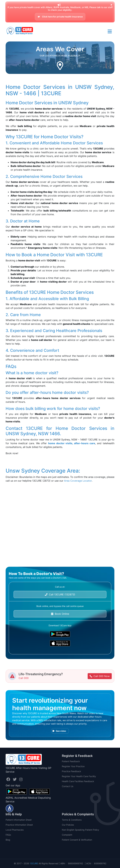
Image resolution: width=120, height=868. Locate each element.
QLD (8, 850)
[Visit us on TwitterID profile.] (15, 779)
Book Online (60, 614)
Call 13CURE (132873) (60, 594)
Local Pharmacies (15, 830)
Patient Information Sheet (19, 820)
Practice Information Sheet (19, 825)
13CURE (34, 863)
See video (59, 731)
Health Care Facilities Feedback (78, 781)
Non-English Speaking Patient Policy (80, 830)
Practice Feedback (71, 771)
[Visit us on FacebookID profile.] (9, 779)
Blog (8, 840)
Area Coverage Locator (78, 481)
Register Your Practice (73, 766)
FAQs (8, 835)
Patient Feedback (71, 761)
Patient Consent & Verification (77, 840)
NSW (8, 845)
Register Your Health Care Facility (79, 776)
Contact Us (68, 786)
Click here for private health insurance (60, 17)
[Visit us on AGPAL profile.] (10, 808)
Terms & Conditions (72, 820)
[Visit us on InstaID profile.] (21, 779)
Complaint (67, 835)
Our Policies (68, 825)
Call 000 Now (100, 676)
